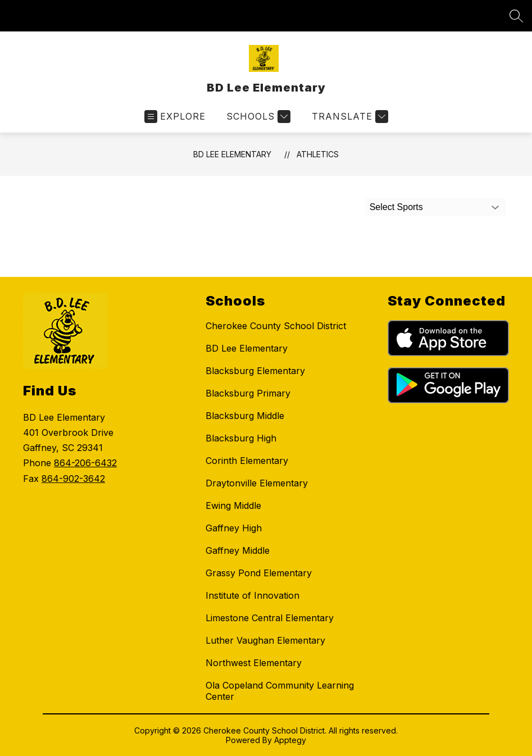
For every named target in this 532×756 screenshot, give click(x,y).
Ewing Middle (233, 505)
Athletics (318, 154)
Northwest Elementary (254, 663)
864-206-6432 (85, 463)
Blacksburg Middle (245, 416)
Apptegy (290, 740)
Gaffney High (234, 528)
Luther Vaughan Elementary (265, 640)
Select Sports (396, 207)
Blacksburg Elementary (255, 371)
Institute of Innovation (253, 595)
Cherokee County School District (276, 326)
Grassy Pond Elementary (259, 573)
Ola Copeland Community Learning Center (280, 691)
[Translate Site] (349, 117)
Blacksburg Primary (248, 393)
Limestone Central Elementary (270, 618)
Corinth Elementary (247, 461)
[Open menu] (175, 117)
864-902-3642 (73, 479)
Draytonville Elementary (257, 483)
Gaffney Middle (238, 550)
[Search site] (516, 16)
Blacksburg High (241, 438)
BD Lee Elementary (232, 154)
